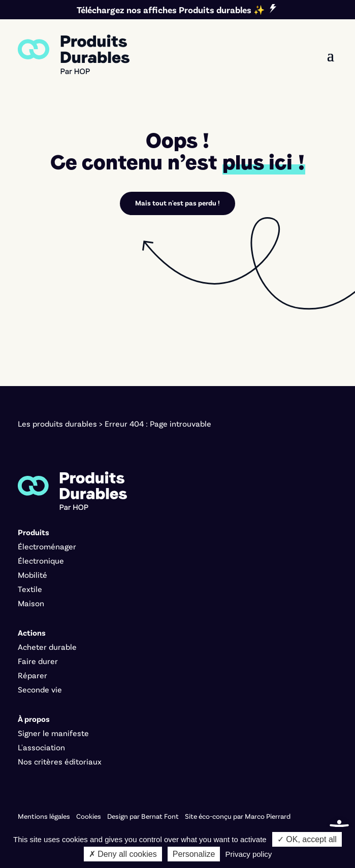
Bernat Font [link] (160, 816)
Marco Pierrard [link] (268, 816)
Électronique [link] (41, 560)
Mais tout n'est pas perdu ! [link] (177, 203)
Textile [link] (30, 589)
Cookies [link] (89, 816)
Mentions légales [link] (44, 816)
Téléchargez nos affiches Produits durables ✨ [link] (171, 10)
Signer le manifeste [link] (53, 733)
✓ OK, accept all (307, 839)
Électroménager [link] (47, 546)
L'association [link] (41, 747)
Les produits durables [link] (57, 423)
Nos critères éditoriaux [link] (60, 761)
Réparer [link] (33, 675)
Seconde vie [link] (40, 689)
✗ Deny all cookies (123, 854)
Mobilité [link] (33, 575)
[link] (74, 54)
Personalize (194, 854)
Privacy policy (249, 854)
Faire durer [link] (38, 661)
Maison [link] (31, 603)
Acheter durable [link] (47, 647)
